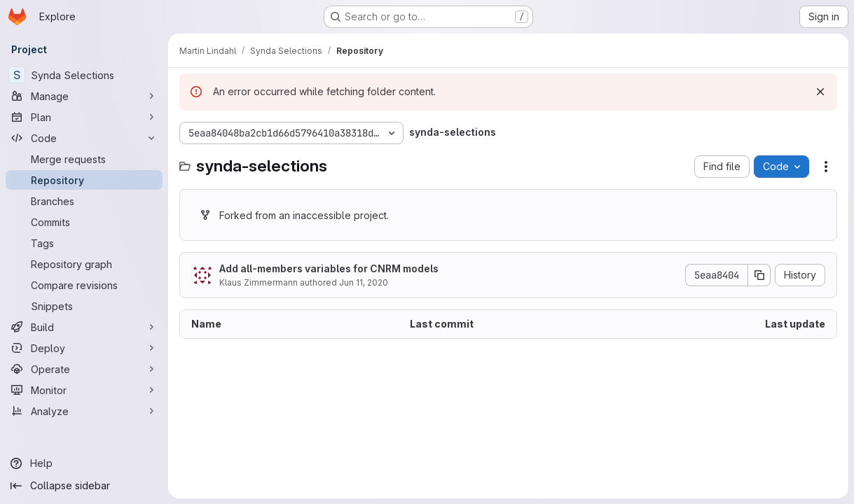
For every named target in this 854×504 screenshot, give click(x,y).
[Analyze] (84, 411)
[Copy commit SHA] (759, 275)
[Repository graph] (84, 264)
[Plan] (84, 117)
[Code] (84, 138)
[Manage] (84, 96)
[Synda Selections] (84, 75)
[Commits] (84, 222)
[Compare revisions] (84, 285)
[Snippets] (84, 306)
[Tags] (84, 243)
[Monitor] (84, 390)
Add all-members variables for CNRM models (329, 268)
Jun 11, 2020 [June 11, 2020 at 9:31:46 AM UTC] (364, 282)
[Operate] (84, 369)
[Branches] (84, 201)
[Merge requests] (84, 159)
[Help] (84, 463)
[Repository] (84, 180)
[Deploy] (84, 348)
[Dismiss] (820, 92)
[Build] (84, 327)
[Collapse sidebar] (84, 486)
